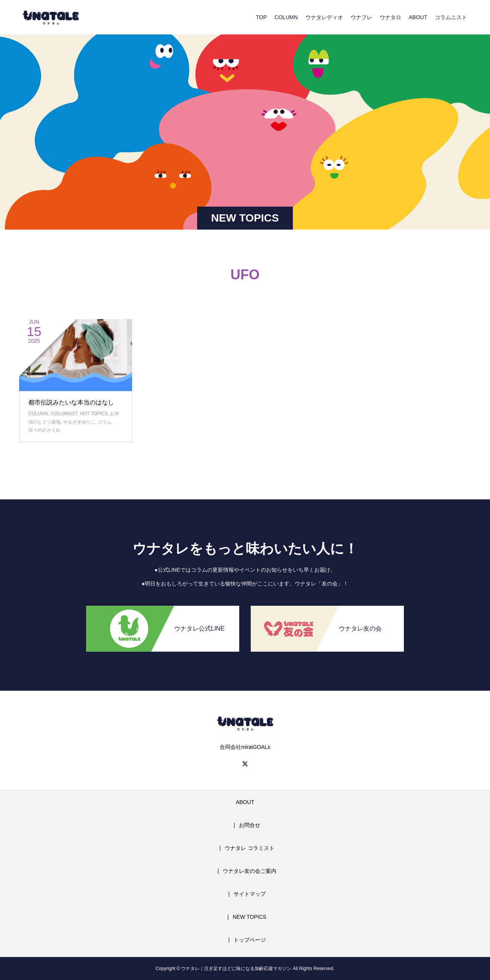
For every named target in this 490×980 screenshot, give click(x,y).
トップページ (250, 940)
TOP (262, 17)
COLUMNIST (64, 414)
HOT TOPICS (94, 414)
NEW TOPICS (250, 917)
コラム (105, 422)
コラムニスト (451, 17)
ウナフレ (361, 17)
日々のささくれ (44, 430)
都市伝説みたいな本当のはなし (71, 402)
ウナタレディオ (324, 17)
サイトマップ (250, 894)
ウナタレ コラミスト (250, 848)
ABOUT (418, 17)
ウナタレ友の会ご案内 (250, 871)
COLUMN (286, 17)
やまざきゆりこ (79, 422)
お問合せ (250, 825)
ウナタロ (390, 17)
